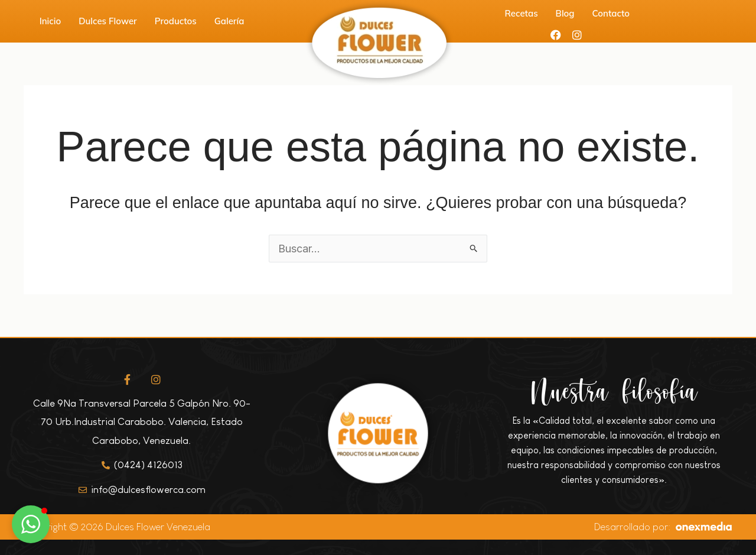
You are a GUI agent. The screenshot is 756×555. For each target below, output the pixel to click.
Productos (176, 21)
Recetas (522, 13)
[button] (31, 524)
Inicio (50, 21)
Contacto (611, 13)
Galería (229, 21)
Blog (565, 13)
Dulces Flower (108, 21)
